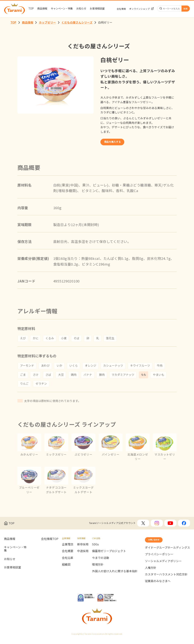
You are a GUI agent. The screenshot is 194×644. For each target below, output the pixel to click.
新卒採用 (83, 547)
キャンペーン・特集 (62, 9)
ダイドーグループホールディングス (167, 553)
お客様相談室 (97, 9)
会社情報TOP (50, 542)
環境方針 (98, 567)
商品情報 (42, 9)
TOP (31, 9)
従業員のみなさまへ (158, 587)
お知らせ (81, 9)
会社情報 (121, 9)
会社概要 (68, 554)
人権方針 (151, 573)
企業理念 (68, 547)
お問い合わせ (158, 544)
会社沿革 (68, 561)
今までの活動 (101, 561)
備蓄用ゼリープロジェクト (109, 554)
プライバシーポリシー (159, 560)
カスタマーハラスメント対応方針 (166, 580)
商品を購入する (118, 143)
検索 (185, 9)
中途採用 (83, 554)
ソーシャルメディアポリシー (163, 567)
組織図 (66, 567)
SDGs (95, 547)
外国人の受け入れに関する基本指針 (115, 574)
